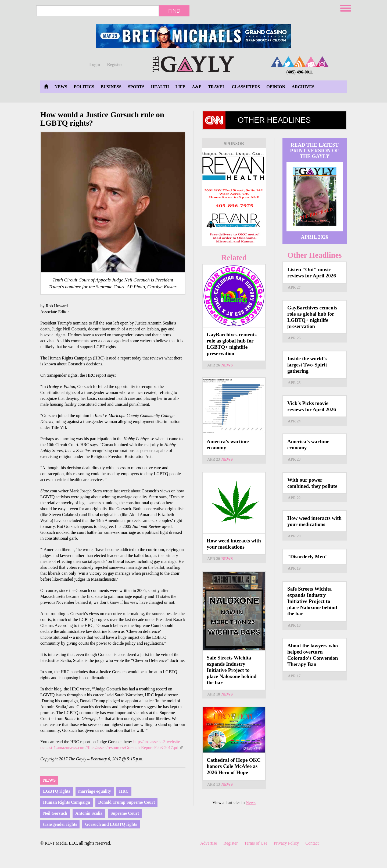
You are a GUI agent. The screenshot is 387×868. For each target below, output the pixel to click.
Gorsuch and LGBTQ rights (111, 824)
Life (180, 87)
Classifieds (246, 87)
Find (174, 11)
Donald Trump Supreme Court (126, 802)
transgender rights (60, 824)
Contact (312, 843)
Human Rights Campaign (67, 802)
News (61, 87)
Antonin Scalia (89, 813)
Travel (217, 87)
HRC (124, 791)
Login (95, 64)
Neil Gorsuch (55, 813)
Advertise (209, 843)
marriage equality (95, 791)
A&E (197, 87)
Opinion (276, 87)
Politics (84, 87)
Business (111, 87)
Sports (136, 87)
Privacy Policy (286, 843)
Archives (303, 87)
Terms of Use (256, 843)
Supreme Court (125, 813)
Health (160, 87)
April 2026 (315, 237)
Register (115, 64)
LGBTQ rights (57, 791)
